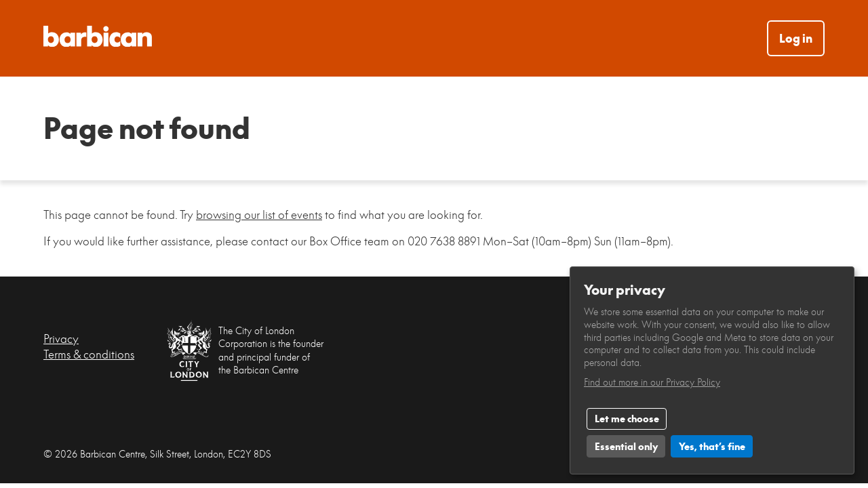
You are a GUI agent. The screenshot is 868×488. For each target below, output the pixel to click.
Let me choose (627, 419)
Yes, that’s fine (712, 446)
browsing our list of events (259, 215)
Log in (796, 38)
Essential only (626, 446)
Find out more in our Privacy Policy (652, 382)
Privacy (61, 339)
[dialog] (712, 370)
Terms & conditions (89, 354)
